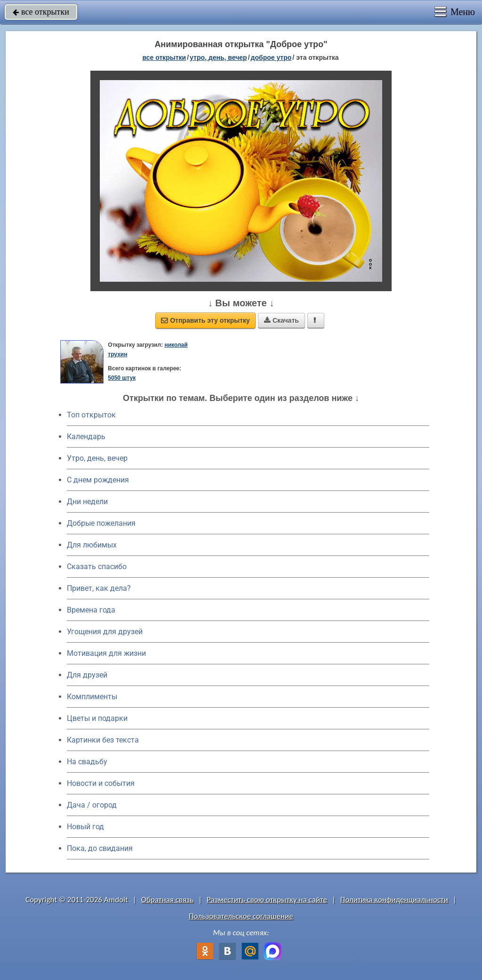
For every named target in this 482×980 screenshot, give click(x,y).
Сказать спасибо (97, 567)
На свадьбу (87, 762)
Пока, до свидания (100, 848)
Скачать (281, 320)
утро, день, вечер (218, 57)
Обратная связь (168, 900)
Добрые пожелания (101, 523)
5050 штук (122, 378)
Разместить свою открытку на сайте (267, 900)
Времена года (91, 610)
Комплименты (92, 697)
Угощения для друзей (105, 632)
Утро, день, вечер (97, 458)
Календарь (86, 437)
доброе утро (271, 57)
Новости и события (101, 783)
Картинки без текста (103, 740)
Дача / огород (92, 805)
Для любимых (92, 545)
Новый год (85, 827)
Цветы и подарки (97, 718)
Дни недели (87, 502)
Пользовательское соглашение (241, 916)
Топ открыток (91, 415)
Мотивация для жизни (106, 653)
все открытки (41, 12)
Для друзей (87, 675)
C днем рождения (98, 480)
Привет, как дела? (99, 588)
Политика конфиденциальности (394, 900)
